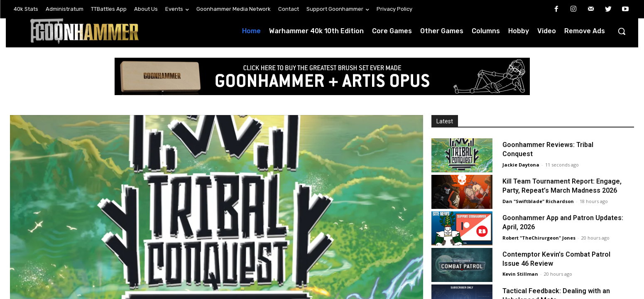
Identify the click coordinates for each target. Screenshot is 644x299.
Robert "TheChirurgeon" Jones (539, 238)
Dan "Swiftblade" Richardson (538, 201)
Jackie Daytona (521, 165)
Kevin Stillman (520, 274)
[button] (622, 31)
